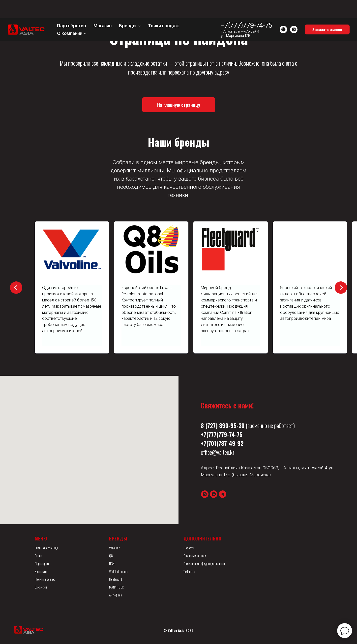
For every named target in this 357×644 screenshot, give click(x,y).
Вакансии (41, 587)
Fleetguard (116, 579)
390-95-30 (232, 425)
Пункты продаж (45, 579)
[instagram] (294, 11)
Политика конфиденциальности (204, 563)
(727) (211, 425)
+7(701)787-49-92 (222, 443)
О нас (38, 555)
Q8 (111, 555)
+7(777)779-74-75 (247, 7)
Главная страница (46, 548)
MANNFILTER (116, 587)
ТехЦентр (189, 571)
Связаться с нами (195, 555)
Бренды (128, 7)
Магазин (103, 7)
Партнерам (42, 563)
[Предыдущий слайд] (16, 288)
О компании (70, 15)
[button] (327, 11)
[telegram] (223, 494)
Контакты (41, 571)
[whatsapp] (283, 11)
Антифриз (115, 595)
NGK (112, 563)
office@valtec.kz (218, 452)
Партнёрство (72, 7)
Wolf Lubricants (119, 571)
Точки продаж (164, 7)
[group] (72, 287)
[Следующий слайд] (341, 288)
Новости (189, 548)
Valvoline (115, 548)
